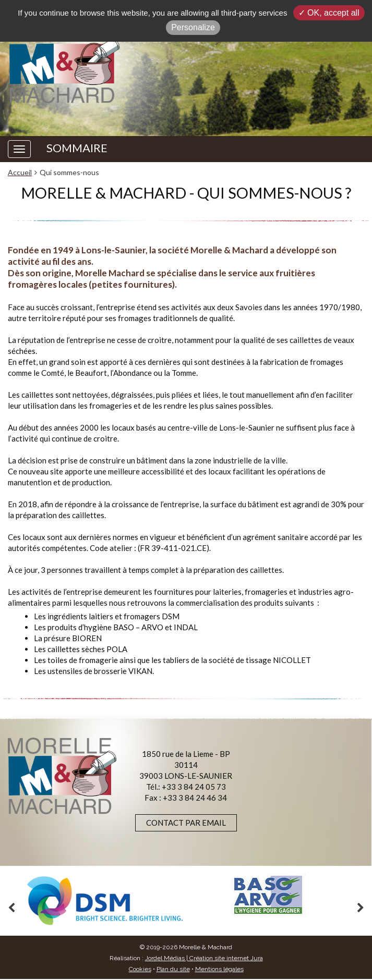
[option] (105, 901)
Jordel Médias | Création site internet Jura (204, 958)
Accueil (20, 172)
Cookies (140, 969)
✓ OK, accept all (329, 13)
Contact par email (186, 823)
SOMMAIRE (77, 148)
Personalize (193, 27)
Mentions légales (219, 969)
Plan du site (173, 969)
